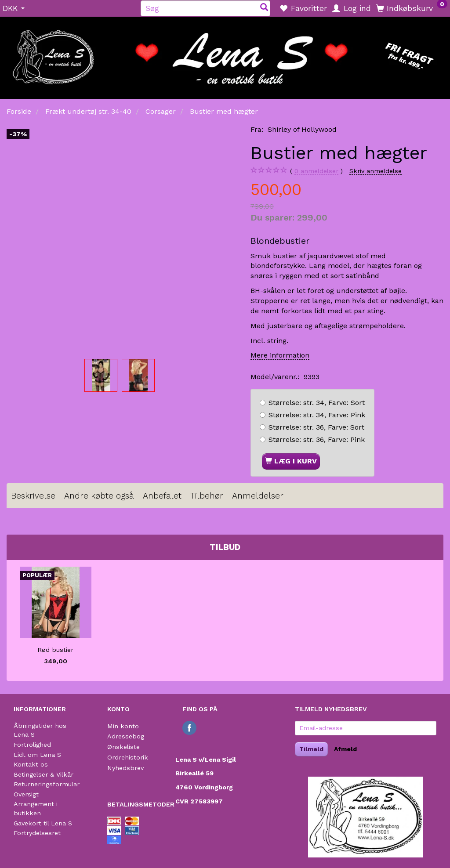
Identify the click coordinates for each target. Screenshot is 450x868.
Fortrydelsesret (37, 833)
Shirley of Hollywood (302, 129)
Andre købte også (99, 496)
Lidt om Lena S (37, 755)
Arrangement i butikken (36, 808)
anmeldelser (316, 171)
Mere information (280, 355)
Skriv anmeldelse (376, 171)
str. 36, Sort (316, 427)
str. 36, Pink (317, 439)
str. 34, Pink (317, 415)
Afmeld (345, 749)
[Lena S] (225, 55)
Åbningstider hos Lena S (40, 730)
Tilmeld (311, 749)
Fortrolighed (32, 745)
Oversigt (26, 794)
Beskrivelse (33, 496)
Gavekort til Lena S (43, 823)
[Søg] (264, 8)
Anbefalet (162, 496)
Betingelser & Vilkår (44, 774)
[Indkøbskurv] (412, 8)
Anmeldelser (258, 496)
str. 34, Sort (317, 403)
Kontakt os (31, 764)
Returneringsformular (47, 784)
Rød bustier (55, 650)
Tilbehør (207, 496)
